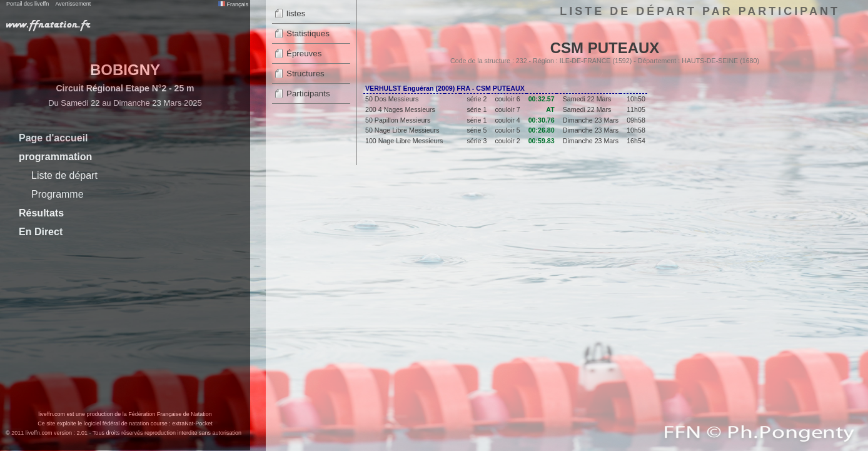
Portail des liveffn (28, 4)
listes (296, 13)
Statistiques (308, 33)
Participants (308, 94)
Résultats (41, 213)
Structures (305, 73)
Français (233, 4)
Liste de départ (64, 175)
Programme (58, 194)
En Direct (41, 232)
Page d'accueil (53, 138)
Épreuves (304, 53)
